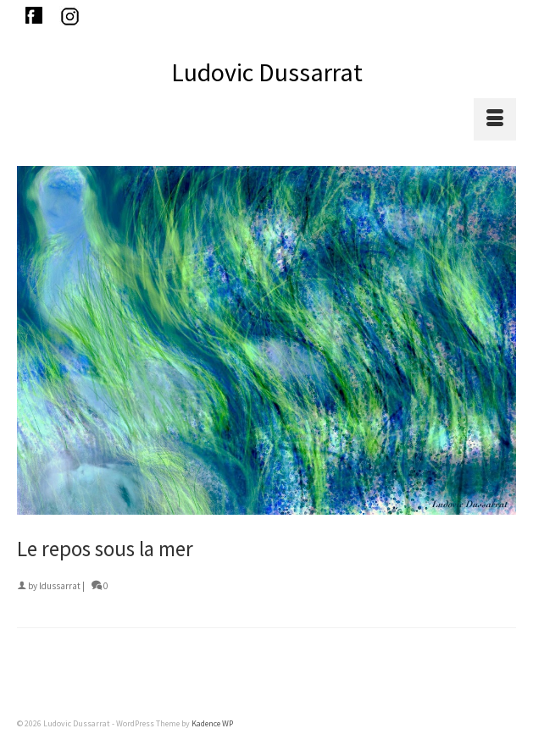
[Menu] (495, 119)
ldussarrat (60, 586)
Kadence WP (212, 723)
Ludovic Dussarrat (267, 72)
